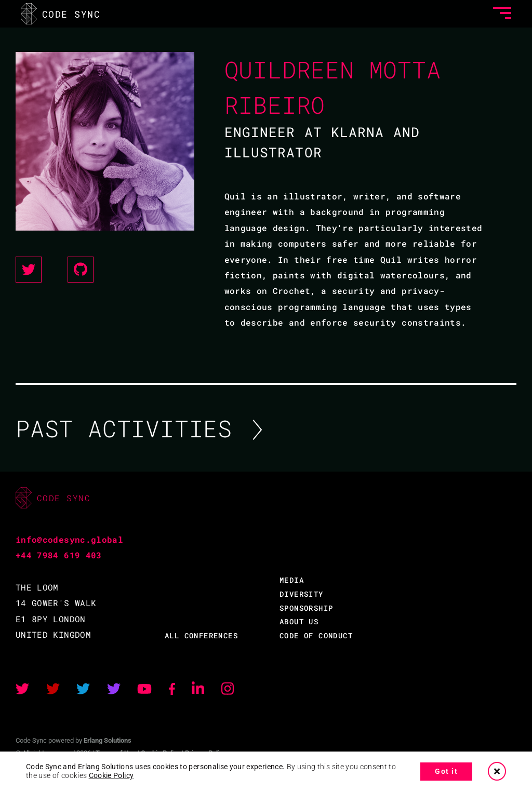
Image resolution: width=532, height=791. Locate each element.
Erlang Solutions (108, 740)
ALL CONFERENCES (201, 635)
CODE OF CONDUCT (316, 635)
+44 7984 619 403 (59, 555)
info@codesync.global (69, 539)
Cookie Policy (111, 775)
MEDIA (292, 580)
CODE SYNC (61, 14)
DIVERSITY (302, 594)
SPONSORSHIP (306, 608)
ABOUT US (299, 621)
